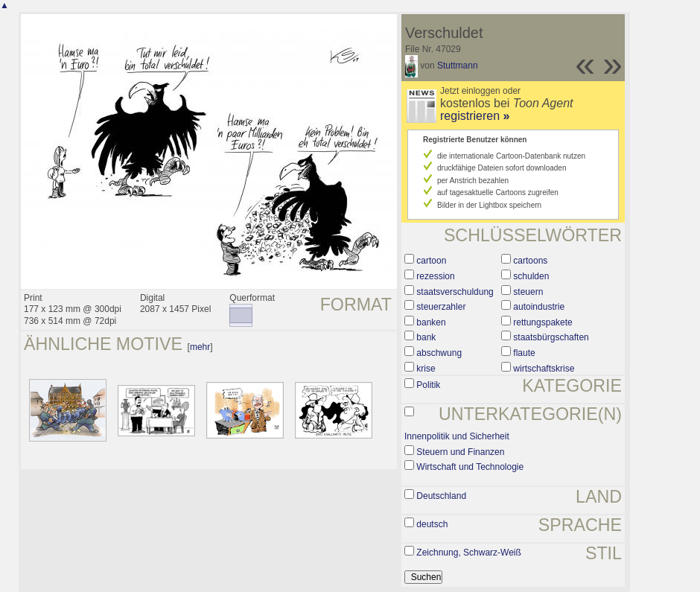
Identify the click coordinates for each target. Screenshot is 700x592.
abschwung (439, 353)
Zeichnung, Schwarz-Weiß (469, 553)
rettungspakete (542, 322)
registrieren (475, 116)
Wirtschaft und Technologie (470, 467)
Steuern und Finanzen (460, 452)
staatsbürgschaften (551, 337)
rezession (435, 276)
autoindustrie (539, 307)
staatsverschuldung (455, 292)
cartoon (431, 261)
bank (426, 337)
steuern (528, 292)
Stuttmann (458, 66)
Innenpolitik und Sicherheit (457, 436)
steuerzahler (441, 307)
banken (431, 322)
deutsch (432, 524)
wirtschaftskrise (544, 369)
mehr (200, 347)
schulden (531, 276)
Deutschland (441, 496)
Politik (428, 385)
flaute (524, 353)
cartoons (530, 261)
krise (426, 369)
